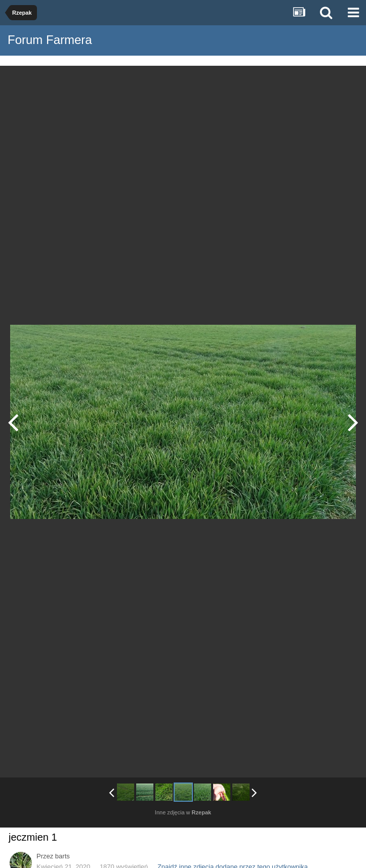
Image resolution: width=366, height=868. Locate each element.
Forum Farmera (50, 40)
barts (63, 856)
